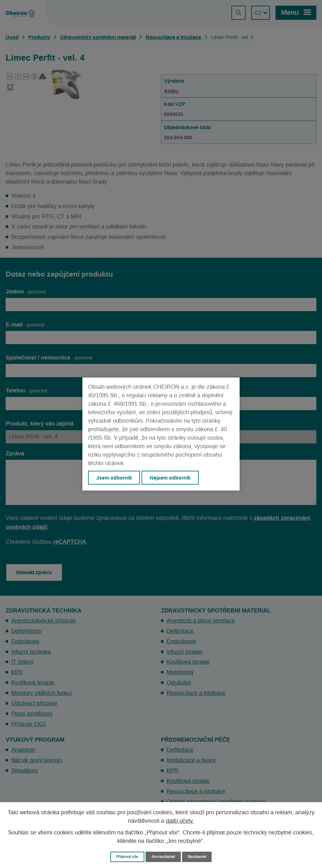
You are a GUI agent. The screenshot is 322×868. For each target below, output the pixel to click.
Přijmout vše (126, 857)
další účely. (180, 821)
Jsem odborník (114, 478)
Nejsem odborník (171, 478)
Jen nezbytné (164, 857)
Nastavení (199, 857)
